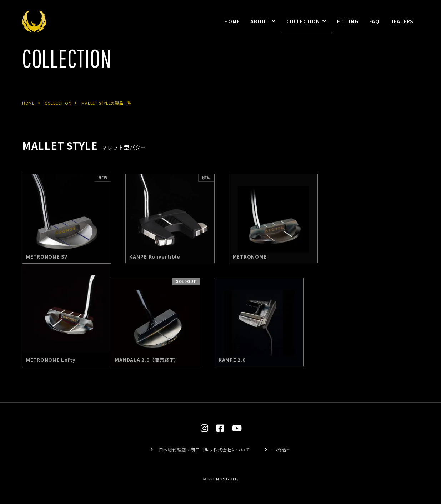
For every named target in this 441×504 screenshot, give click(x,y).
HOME (28, 111)
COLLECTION (58, 111)
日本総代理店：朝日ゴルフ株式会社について (204, 450)
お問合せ (282, 450)
